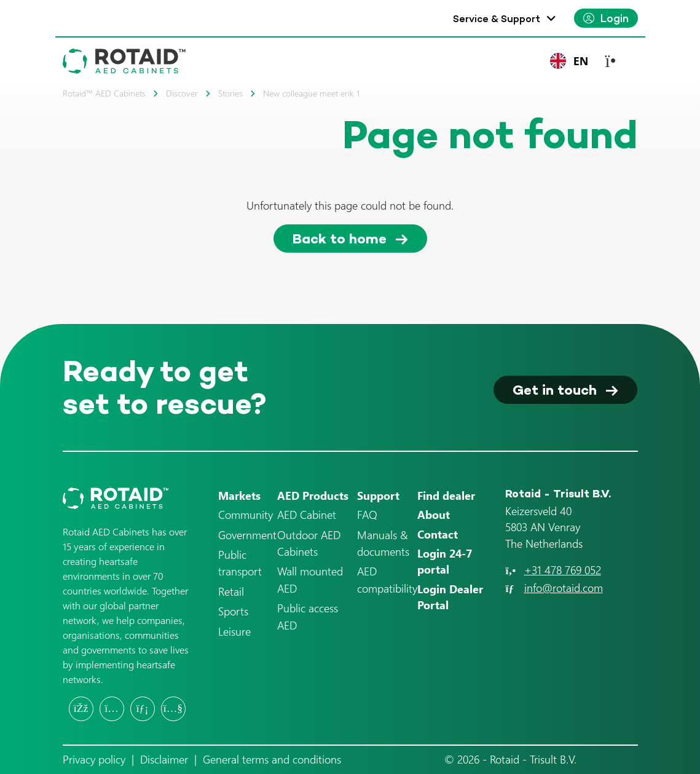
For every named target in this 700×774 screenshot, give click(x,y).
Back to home (340, 239)
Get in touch (555, 390)
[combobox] (569, 61)
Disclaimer (164, 760)
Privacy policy (94, 760)
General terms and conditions (272, 760)
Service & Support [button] (497, 18)
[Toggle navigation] (617, 61)
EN (569, 61)
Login (615, 18)
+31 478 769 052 (563, 570)
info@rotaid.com (564, 588)
